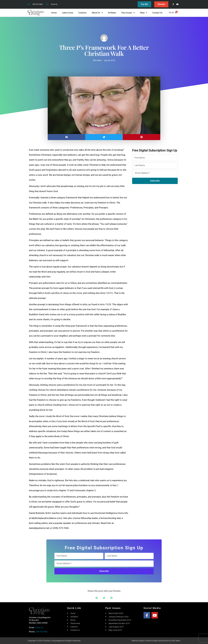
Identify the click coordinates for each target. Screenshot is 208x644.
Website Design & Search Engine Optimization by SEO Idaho (156, 641)
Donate (161, 4)
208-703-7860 (42, 632)
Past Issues (128, 13)
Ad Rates (112, 13)
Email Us (39, 628)
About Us (97, 13)
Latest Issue (68, 13)
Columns (82, 13)
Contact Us (157, 13)
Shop (143, 13)
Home (54, 13)
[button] (66, 137)
